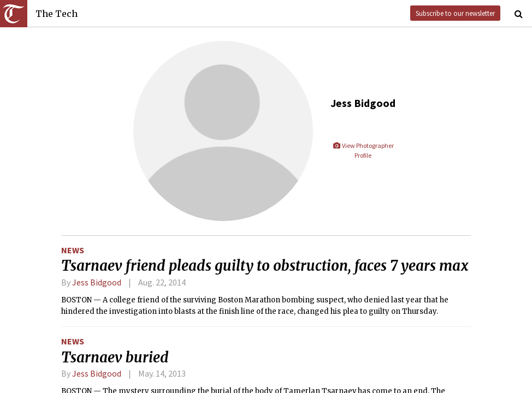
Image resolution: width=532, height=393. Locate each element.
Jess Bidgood (97, 282)
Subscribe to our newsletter (455, 13)
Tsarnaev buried (115, 358)
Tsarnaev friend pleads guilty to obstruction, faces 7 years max (265, 266)
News (73, 250)
